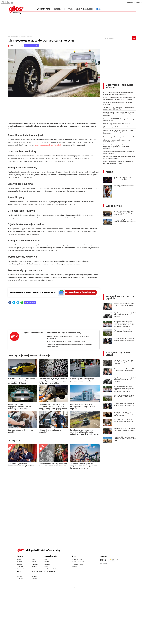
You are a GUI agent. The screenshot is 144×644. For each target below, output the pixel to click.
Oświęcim (35, 564)
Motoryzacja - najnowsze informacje (30, 355)
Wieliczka (34, 579)
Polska (109, 172)
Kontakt (74, 567)
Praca (99, 9)
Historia (57, 9)
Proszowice (35, 569)
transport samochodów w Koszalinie (48, 145)
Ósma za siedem (50, 571)
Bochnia (19, 562)
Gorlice (19, 571)
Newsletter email (77, 559)
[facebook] (10, 303)
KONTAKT (130, 2)
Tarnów (34, 574)
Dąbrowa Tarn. (21, 569)
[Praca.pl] (103, 560)
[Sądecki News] (112, 560)
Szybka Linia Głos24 (85, 9)
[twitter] (14, 303)
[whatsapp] (22, 303)
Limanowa (20, 574)
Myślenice (20, 579)
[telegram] (18, 303)
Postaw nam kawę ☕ (31, 46)
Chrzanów (20, 567)
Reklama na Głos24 (78, 562)
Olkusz (34, 562)
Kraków (19, 559)
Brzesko (19, 564)
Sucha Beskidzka (37, 571)
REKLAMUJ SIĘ (138, 2)
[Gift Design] (103, 564)
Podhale (34, 567)
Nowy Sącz (35, 559)
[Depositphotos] (120, 560)
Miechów (20, 576)
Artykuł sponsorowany (16, 46)
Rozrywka (69, 9)
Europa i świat (114, 206)
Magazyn (47, 559)
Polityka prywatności (78, 564)
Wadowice (35, 576)
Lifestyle (47, 562)
